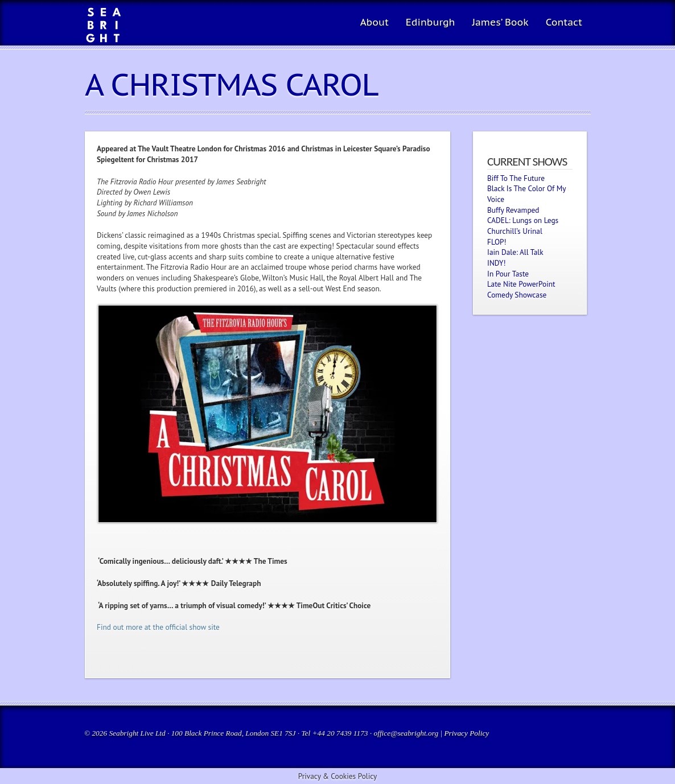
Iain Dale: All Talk (515, 252)
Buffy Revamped (513, 210)
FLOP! (497, 242)
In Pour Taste (508, 274)
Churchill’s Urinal (515, 231)
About (374, 22)
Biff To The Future (516, 178)
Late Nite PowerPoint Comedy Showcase (521, 289)
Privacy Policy (466, 733)
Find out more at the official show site (158, 627)
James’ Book (500, 22)
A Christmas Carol (232, 84)
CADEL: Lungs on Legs (523, 220)
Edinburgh (431, 22)
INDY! (497, 263)
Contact (564, 22)
